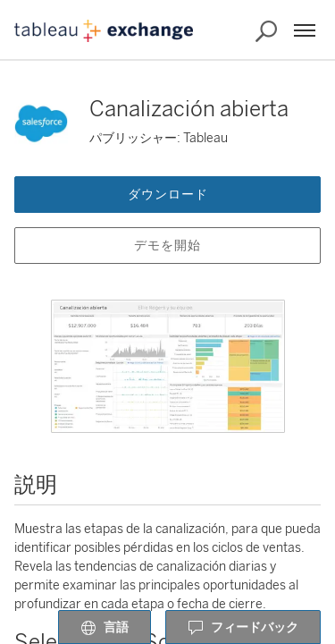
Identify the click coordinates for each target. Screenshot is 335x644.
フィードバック (243, 628)
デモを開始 (167, 246)
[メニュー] (305, 30)
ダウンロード (168, 195)
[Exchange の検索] (266, 31)
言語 (105, 628)
